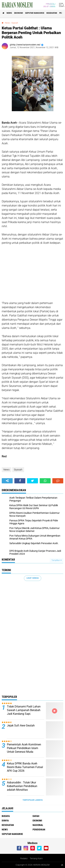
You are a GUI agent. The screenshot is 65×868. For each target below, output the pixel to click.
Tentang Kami (36, 859)
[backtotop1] (62, 865)
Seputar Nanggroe (35, 13)
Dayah (36, 816)
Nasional (38, 825)
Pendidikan (39, 830)
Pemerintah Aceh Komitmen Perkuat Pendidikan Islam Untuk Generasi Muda (24, 748)
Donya (5, 821)
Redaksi (24, 859)
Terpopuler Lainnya (33, 800)
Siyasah (15, 23)
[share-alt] (7, 481)
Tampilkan (57, 560)
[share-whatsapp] (45, 481)
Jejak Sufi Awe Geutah (21, 725)
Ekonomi (19, 13)
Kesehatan (52, 13)
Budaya (6, 816)
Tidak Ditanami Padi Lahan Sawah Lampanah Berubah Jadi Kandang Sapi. (24, 710)
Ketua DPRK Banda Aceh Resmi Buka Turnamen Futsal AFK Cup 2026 (25, 767)
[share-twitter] (32, 481)
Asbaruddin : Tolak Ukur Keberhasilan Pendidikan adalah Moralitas (22, 786)
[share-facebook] (20, 481)
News (9, 13)
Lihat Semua (33, 578)
